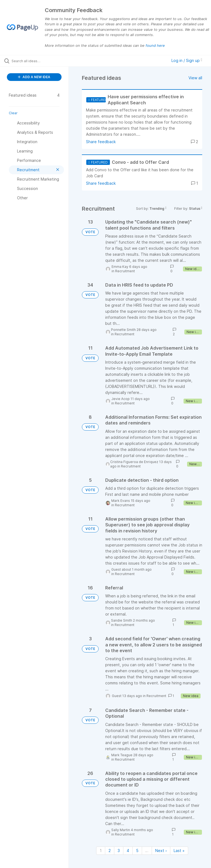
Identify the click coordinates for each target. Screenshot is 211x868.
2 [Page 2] (110, 851)
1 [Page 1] (101, 851)
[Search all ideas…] (37, 61)
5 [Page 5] (137, 851)
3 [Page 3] (119, 851)
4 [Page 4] (128, 851)
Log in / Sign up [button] (187, 60)
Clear (13, 113)
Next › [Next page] (161, 851)
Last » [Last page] (179, 851)
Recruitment (125, 271)
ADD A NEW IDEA (34, 77)
